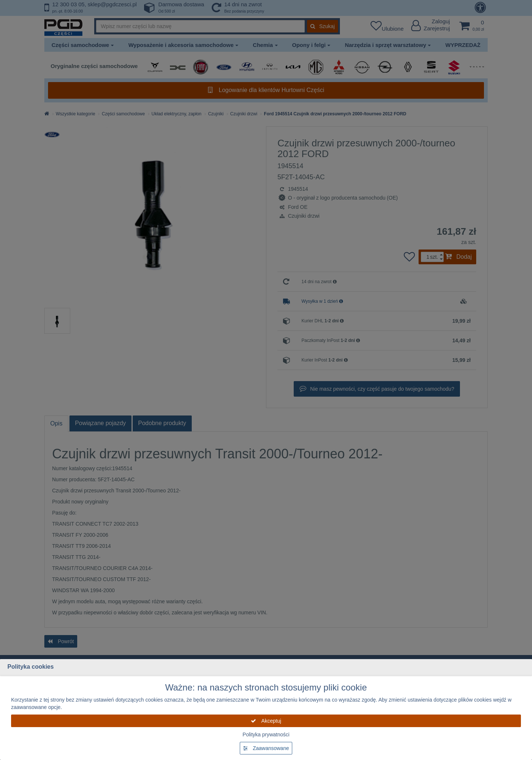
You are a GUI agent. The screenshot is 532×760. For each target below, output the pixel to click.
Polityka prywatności (266, 734)
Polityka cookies (30, 667)
